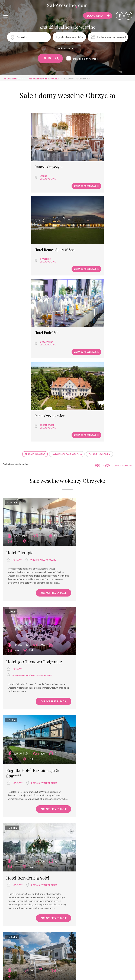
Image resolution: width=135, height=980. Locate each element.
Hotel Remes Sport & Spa (92, 160)
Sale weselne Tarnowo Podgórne (37, 919)
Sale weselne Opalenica (67, 925)
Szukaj (51, 58)
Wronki (35, 373)
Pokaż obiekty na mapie (87, 59)
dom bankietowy (51, 969)
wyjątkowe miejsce (25, 969)
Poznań (36, 486)
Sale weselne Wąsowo (104, 919)
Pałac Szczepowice (87, 236)
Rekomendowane (35, 274)
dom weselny (105, 963)
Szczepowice (85, 245)
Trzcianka (84, 599)
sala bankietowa (67, 963)
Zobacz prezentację (49, 179)
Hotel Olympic (20, 366)
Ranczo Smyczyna (22, 160)
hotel (49, 963)
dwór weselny (20, 587)
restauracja (33, 963)
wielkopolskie (20, 172)
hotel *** (17, 373)
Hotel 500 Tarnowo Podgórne (91, 369)
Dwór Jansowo (20, 697)
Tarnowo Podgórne (90, 385)
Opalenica (83, 169)
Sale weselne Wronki (51, 912)
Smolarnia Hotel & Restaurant (91, 582)
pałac (15, 816)
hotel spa (72, 969)
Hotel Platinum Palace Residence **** (94, 700)
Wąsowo (32, 816)
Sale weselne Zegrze (113, 912)
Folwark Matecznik (24, 579)
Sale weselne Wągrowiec (82, 912)
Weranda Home (88, 809)
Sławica (83, 822)
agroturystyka (78, 976)
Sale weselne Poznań (22, 912)
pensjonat (88, 969)
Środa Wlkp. (19, 245)
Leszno (16, 169)
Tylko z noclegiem (99, 274)
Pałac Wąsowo (19, 809)
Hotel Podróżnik (20, 236)
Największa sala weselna (67, 274)
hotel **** (17, 486)
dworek (116, 969)
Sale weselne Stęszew (74, 919)
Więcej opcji (68, 48)
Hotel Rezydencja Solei (94, 474)
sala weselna (13, 963)
